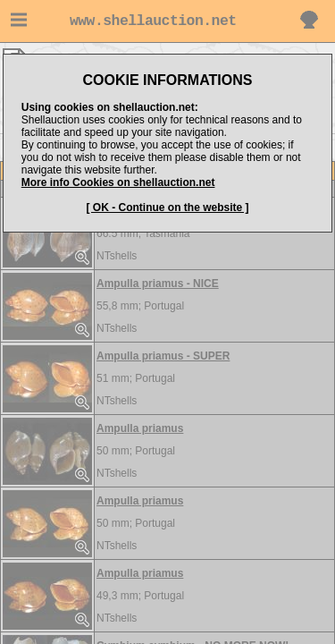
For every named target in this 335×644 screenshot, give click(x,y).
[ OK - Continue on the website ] (168, 208)
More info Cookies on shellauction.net (118, 182)
